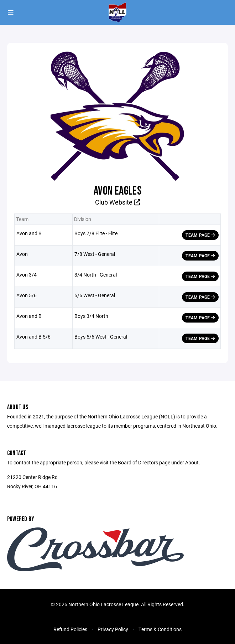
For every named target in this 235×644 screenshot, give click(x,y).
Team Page (200, 235)
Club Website (118, 202)
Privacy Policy (113, 629)
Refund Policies (70, 629)
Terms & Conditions (160, 629)
